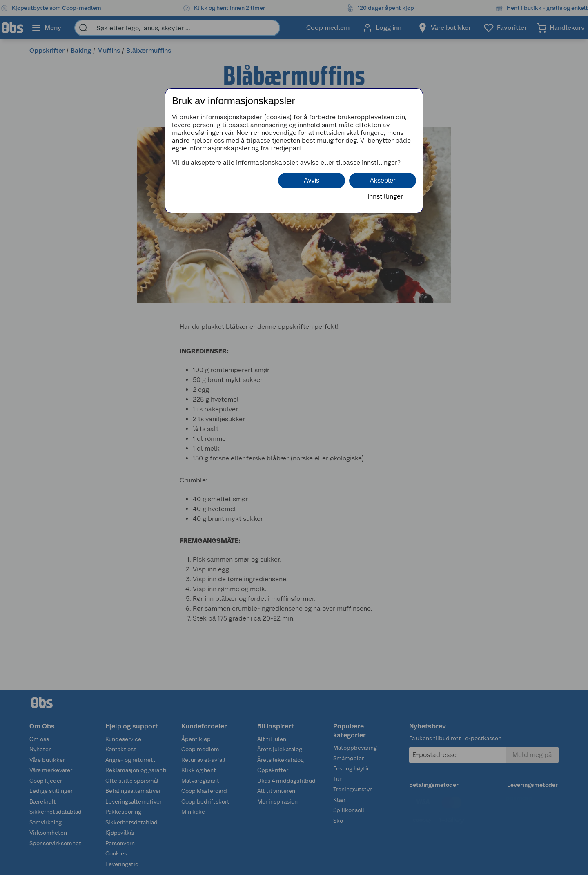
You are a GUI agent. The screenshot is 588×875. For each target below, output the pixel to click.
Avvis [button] (312, 180)
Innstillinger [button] (385, 196)
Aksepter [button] (382, 180)
